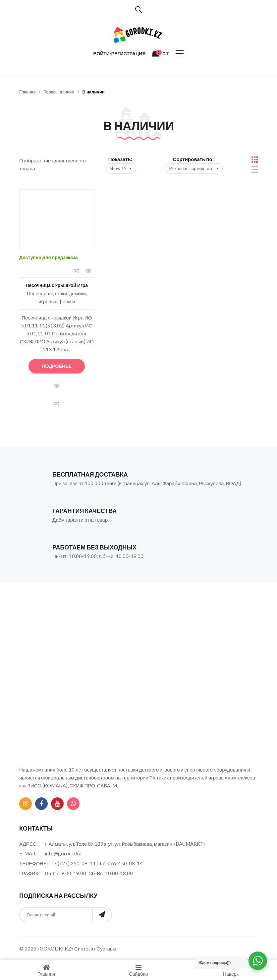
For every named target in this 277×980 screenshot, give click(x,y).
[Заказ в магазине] (194, 168)
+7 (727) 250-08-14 (73, 863)
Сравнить (77, 271)
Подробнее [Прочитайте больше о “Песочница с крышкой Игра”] (57, 366)
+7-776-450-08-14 (121, 863)
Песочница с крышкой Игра (57, 285)
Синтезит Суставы (95, 949)
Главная (27, 92)
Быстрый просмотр (88, 271)
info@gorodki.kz (63, 853)
